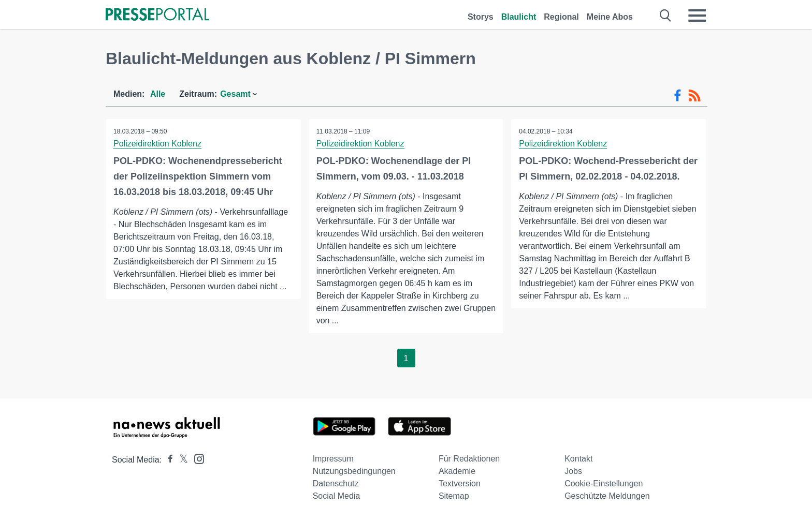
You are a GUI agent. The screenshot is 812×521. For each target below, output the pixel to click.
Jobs (573, 471)
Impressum (333, 459)
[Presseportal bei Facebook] (167, 460)
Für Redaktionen (469, 459)
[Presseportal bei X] (180, 460)
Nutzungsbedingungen (354, 471)
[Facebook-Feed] (678, 96)
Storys (481, 17)
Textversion (460, 483)
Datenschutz (336, 483)
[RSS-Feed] (694, 96)
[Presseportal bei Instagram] (196, 458)
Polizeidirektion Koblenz (157, 144)
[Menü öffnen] (697, 16)
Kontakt (578, 459)
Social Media (337, 496)
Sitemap (454, 496)
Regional (561, 17)
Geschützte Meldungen (607, 496)
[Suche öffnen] (666, 16)
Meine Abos (610, 17)
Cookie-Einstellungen (604, 483)
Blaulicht (519, 17)
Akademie (457, 471)
